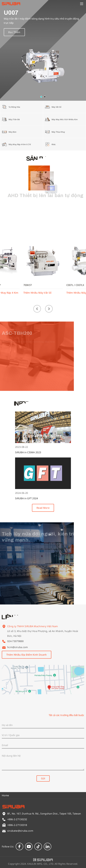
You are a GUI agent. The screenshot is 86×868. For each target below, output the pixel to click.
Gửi (43, 778)
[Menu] (82, 4)
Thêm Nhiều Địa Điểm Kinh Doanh (27, 655)
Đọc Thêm (14, 34)
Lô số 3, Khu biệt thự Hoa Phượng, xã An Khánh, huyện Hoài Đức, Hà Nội (43, 637)
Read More (43, 508)
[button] (41, 97)
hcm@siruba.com (18, 647)
